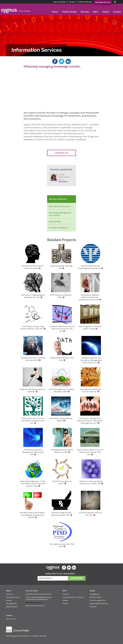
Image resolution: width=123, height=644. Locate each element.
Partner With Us (103, 2)
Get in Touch (11, 619)
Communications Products (73, 597)
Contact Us (61, 153)
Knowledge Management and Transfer (60, 214)
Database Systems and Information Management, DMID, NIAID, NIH (91, 360)
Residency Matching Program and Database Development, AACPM (32, 515)
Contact (117, 12)
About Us (10, 594)
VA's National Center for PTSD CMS (62, 545)
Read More (63, 182)
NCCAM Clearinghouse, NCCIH (62, 482)
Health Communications (35, 606)
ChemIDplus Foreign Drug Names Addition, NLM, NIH (32, 328)
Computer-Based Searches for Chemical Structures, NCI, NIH (62, 329)
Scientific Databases (58, 228)
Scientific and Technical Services (38, 594)
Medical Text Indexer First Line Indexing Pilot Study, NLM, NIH (90, 452)
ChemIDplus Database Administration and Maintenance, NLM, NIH (89, 297)
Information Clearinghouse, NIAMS (61, 420)
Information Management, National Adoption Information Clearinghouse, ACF (90, 421)
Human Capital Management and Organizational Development (38, 598)
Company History (13, 597)
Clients (65, 604)
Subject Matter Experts (99, 604)
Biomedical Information (60, 206)
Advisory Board (12, 607)
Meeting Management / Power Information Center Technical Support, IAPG (33, 484)
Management (11, 604)
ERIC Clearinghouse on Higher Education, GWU (61, 390)
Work (96, 12)
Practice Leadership (97, 600)
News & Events (60, 2)
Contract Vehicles (85, 2)
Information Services (34, 603)
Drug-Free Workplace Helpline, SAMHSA (32, 390)
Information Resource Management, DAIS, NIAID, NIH (33, 452)
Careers (72, 2)
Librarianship (55, 221)
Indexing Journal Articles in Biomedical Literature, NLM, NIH (33, 421)
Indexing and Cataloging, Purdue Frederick (91, 390)
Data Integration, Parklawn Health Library (90, 328)
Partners (93, 607)
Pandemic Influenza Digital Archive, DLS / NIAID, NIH (91, 482)
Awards (9, 600)
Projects (66, 594)
